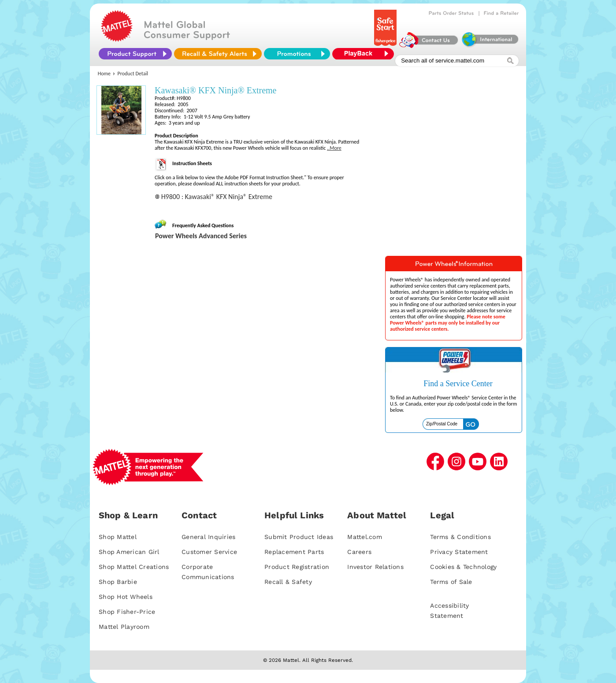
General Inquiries (208, 537)
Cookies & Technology (463, 567)
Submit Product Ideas (299, 537)
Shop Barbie (118, 582)
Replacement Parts (294, 552)
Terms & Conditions (460, 537)
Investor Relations (375, 567)
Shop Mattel (118, 537)
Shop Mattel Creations (134, 567)
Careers (359, 552)
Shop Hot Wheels (126, 597)
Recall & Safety (288, 582)
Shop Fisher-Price (127, 612)
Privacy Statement (459, 552)
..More (334, 148)
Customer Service (209, 552)
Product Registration (297, 567)
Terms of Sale (451, 582)
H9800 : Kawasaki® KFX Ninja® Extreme (217, 197)
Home (104, 74)
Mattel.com (365, 537)
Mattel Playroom (124, 627)
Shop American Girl (129, 552)
